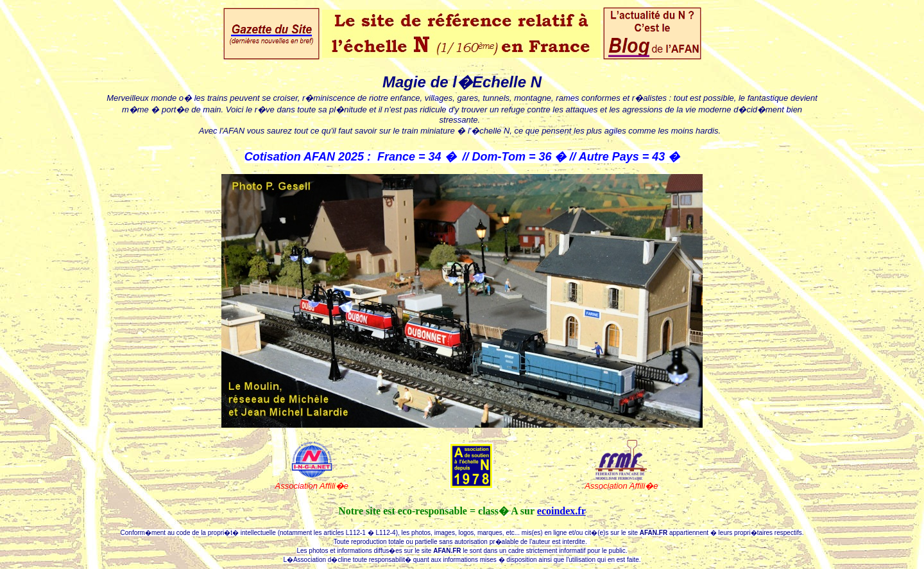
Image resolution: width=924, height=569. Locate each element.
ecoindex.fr (561, 511)
